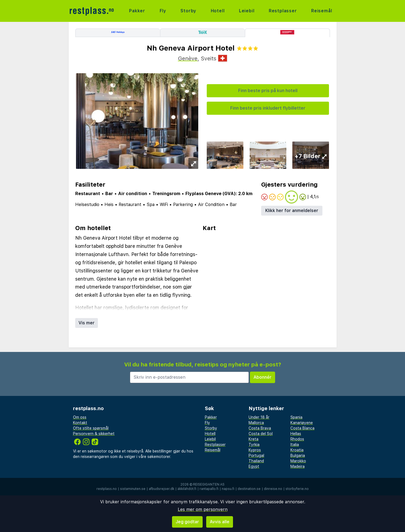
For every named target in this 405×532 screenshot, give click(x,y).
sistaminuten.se (133, 489)
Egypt (254, 466)
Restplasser (283, 11)
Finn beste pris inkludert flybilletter (268, 108)
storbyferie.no (297, 489)
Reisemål (322, 11)
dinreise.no (273, 489)
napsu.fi (228, 489)
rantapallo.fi (209, 489)
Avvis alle (220, 522)
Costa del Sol (261, 434)
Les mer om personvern (203, 509)
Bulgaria (298, 455)
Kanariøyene (302, 423)
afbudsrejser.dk (161, 489)
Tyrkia (254, 445)
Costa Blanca (302, 428)
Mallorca (256, 423)
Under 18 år (259, 417)
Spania (296, 417)
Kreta (254, 439)
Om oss (80, 417)
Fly (163, 11)
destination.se (249, 489)
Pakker (137, 11)
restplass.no (107, 489)
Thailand (256, 461)
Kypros (255, 450)
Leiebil (247, 11)
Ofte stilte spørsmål (91, 428)
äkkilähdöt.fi (187, 489)
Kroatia (297, 450)
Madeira (298, 466)
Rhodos (297, 439)
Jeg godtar (187, 522)
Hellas (296, 434)
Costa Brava (260, 428)
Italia (295, 445)
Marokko (298, 461)
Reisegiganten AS (209, 484)
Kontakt (80, 423)
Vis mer (87, 323)
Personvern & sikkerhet (94, 434)
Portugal (256, 455)
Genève (188, 58)
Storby (188, 11)
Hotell (218, 11)
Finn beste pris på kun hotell (268, 91)
